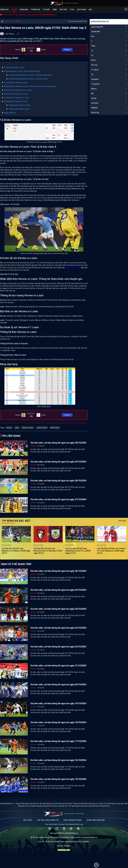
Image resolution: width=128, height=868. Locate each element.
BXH (90, 10)
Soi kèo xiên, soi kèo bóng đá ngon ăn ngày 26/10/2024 (58, 571)
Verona (9, 428)
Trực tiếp (63, 10)
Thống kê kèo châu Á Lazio (19, 109)
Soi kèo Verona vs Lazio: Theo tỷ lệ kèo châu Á (22, 71)
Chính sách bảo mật (96, 820)
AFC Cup (94, 65)
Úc (92, 74)
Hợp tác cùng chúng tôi (48, 820)
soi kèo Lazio (55, 428)
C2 (92, 55)
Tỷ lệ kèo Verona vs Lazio (14, 68)
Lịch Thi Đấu (81, 10)
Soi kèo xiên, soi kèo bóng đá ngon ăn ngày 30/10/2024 (58, 443)
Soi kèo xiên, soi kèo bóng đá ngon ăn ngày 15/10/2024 (58, 779)
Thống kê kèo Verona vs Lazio (16, 101)
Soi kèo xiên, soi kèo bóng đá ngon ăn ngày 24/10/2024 (58, 609)
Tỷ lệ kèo (46, 10)
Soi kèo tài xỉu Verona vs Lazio (16, 83)
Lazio (17, 428)
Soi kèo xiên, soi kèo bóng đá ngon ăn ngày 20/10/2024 (58, 684)
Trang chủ (4, 10)
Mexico (94, 89)
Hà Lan (94, 98)
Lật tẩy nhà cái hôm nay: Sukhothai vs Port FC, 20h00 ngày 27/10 (78, 551)
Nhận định (24, 10)
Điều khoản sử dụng (72, 820)
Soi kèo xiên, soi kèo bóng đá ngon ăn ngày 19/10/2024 (58, 703)
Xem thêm (122, 521)
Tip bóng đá (35, 10)
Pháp (93, 46)
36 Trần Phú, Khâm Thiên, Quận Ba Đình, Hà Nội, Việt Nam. (67, 842)
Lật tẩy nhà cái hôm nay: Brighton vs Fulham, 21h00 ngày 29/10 (16, 551)
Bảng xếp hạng (10, 113)
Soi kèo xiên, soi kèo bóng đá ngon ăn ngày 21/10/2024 (58, 666)
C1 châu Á (95, 70)
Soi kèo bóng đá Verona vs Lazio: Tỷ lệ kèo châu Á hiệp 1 (30, 75)
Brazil (93, 60)
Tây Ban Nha (96, 32)
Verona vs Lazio (28, 428)
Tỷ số (72, 10)
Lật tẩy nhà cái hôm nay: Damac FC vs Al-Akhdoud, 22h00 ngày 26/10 (111, 551)
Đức (93, 36)
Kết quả (67, 50)
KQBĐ (55, 10)
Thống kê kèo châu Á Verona (19, 105)
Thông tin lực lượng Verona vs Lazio (18, 90)
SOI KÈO (18, 21)
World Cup (95, 113)
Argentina (95, 79)
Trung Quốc (96, 84)
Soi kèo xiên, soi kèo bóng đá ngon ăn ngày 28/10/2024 (58, 481)
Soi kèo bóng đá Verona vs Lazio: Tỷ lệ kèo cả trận (28, 79)
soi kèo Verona (42, 428)
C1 (92, 51)
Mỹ (92, 93)
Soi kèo (14, 10)
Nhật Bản (95, 108)
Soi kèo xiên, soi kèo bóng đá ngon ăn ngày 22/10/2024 (58, 628)
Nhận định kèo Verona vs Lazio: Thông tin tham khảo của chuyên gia (30, 86)
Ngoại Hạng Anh (97, 27)
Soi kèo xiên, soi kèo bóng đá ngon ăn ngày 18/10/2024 (58, 722)
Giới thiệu (28, 820)
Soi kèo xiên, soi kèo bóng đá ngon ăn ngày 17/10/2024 (58, 741)
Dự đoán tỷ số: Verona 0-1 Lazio (17, 98)
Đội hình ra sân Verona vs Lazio (16, 94)
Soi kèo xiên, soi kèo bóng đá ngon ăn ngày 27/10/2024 (58, 499)
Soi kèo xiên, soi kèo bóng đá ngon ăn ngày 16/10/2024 (58, 760)
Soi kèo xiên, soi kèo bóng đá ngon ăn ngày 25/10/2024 (58, 590)
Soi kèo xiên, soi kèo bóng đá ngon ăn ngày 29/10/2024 (58, 462)
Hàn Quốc (95, 103)
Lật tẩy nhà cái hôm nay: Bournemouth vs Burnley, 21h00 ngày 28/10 (48, 551)
